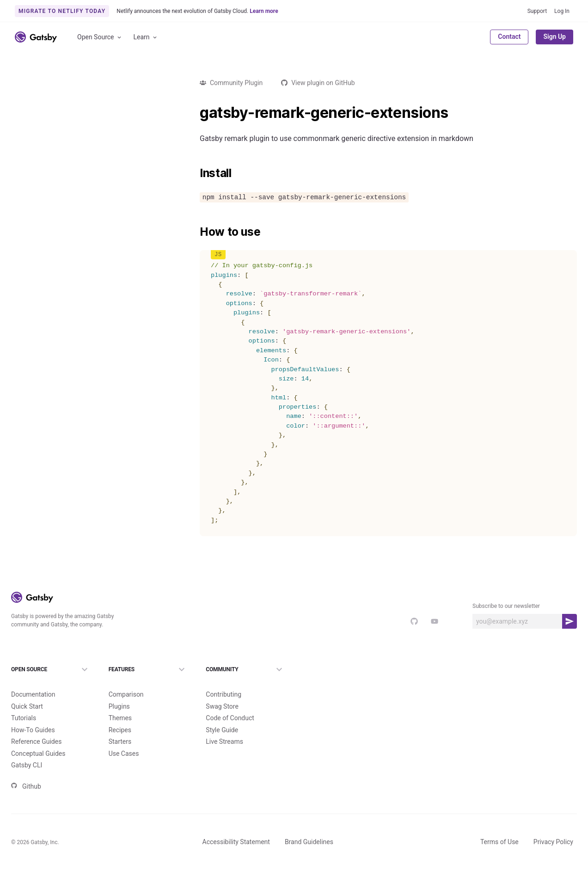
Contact (509, 37)
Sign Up (554, 37)
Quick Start (27, 706)
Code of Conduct (230, 718)
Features (148, 669)
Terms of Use (499, 842)
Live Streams (224, 741)
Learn (146, 37)
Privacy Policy (553, 842)
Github (26, 786)
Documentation (33, 694)
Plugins (119, 706)
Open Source (100, 37)
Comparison (126, 694)
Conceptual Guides (38, 754)
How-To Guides (33, 730)
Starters (120, 741)
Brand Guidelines (309, 842)
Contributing (224, 694)
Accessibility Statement (236, 842)
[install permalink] (195, 173)
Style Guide (222, 730)
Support (537, 11)
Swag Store (222, 706)
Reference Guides (36, 741)
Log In (562, 11)
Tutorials (24, 718)
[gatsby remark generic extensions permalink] (195, 113)
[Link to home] (36, 37)
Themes (120, 718)
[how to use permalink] (195, 232)
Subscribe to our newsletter (506, 606)
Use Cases (124, 754)
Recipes (120, 730)
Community (245, 669)
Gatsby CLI (27, 765)
